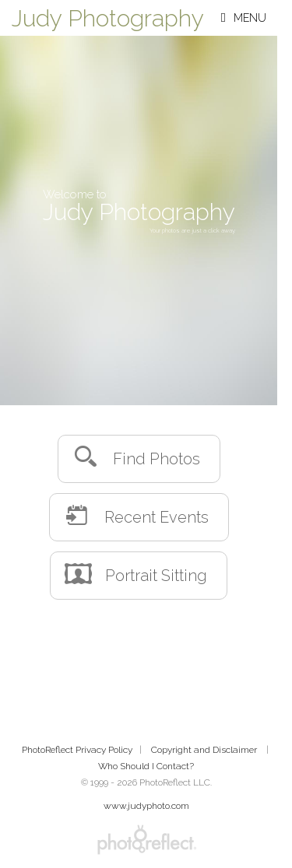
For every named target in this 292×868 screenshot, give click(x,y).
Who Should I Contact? (146, 766)
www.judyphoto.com (146, 806)
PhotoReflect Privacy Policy (77, 750)
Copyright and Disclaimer (205, 750)
